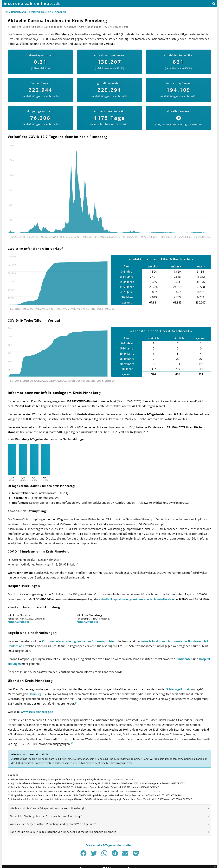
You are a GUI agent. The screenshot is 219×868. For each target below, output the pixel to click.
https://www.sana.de (18, 622)
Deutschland (18, 12)
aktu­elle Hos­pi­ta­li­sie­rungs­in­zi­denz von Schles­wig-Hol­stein (136, 599)
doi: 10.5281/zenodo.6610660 (134, 787)
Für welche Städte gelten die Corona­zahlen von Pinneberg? (46, 816)
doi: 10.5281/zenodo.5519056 (156, 795)
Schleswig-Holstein (40, 12)
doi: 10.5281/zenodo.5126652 (135, 791)
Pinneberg (60, 12)
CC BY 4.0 (154, 787)
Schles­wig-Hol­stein (178, 689)
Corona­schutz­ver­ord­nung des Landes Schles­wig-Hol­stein (79, 641)
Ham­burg (35, 694)
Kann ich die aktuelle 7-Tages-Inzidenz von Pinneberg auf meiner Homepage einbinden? (64, 832)
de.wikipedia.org (102, 779)
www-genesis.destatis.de (160, 783)
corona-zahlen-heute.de (34, 4)
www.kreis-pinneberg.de (37, 712)
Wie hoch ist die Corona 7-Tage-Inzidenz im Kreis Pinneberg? (47, 808)
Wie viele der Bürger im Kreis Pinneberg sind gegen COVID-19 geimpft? (53, 824)
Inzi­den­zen (185, 659)
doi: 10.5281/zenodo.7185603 (167, 799)
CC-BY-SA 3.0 (130, 779)
